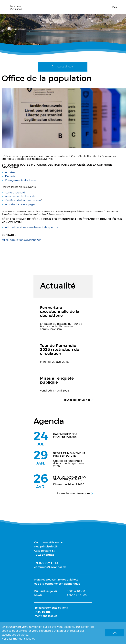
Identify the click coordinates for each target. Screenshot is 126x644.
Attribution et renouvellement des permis (32, 227)
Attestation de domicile (20, 197)
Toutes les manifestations (73, 493)
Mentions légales (46, 616)
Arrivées (10, 172)
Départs (10, 176)
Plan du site (43, 612)
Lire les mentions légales (19, 639)
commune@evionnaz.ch (50, 567)
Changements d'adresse (21, 180)
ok (115, 633)
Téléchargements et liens (51, 608)
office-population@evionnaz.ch (22, 240)
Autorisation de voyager (20, 204)
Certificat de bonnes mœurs (23, 201)
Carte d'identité (15, 193)
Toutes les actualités (77, 400)
